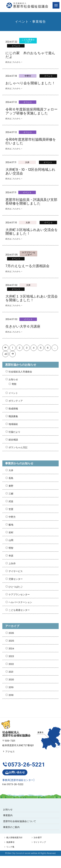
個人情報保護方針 (14, 838)
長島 (11, 478)
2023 (11, 656)
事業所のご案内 (11, 827)
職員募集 (13, 416)
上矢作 (12, 563)
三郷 (11, 494)
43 (6, 354)
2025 (11, 641)
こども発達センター (28, 41)
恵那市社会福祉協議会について (20, 821)
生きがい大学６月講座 (23, 326)
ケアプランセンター (29, 254)
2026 (11, 633)
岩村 (11, 532)
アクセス (9, 752)
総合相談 (13, 440)
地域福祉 (13, 424)
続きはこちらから (13, 62)
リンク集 (10, 847)
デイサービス (16, 571)
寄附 (14, 384)
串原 (11, 556)
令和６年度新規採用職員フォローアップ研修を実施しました (32, 111)
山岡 (11, 540)
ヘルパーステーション (20, 602)
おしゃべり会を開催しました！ (30, 83)
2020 (11, 680)
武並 (11, 501)
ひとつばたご (16, 587)
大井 (27, 162)
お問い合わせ (15, 772)
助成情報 (13, 409)
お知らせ (13, 379)
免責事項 (10, 842)
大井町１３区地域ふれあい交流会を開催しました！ (32, 298)
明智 (11, 548)
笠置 (11, 509)
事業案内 (8, 815)
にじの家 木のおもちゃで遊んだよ (30, 55)
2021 (11, 672)
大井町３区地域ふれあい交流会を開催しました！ (32, 232)
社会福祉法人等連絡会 (20, 372)
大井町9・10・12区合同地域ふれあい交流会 (30, 171)
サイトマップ (40, 842)
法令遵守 (38, 838)
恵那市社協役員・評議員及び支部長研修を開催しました (31, 202)
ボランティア (16, 401)
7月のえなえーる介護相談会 (27, 266)
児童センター (16, 579)
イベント (16, 46)
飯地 (11, 525)
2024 (11, 648)
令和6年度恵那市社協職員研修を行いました (31, 141)
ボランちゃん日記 (18, 447)
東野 (11, 486)
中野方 (28, 76)
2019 (11, 687)
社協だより (14, 432)
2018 (11, 695)
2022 (11, 664)
